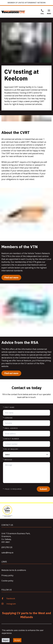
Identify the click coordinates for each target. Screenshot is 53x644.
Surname (8, 418)
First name (9, 407)
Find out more (11, 278)
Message (8, 460)
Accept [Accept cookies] (17, 640)
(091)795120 (7, 547)
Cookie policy (7, 581)
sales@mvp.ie (7, 553)
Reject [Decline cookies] (6, 640)
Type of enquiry (11, 449)
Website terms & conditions (14, 570)
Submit (43, 489)
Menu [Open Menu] (49, 12)
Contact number (11, 439)
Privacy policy (7, 575)
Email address (10, 428)
